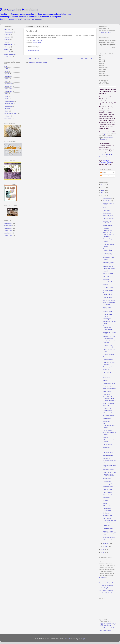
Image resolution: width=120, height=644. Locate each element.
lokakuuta (106, 201)
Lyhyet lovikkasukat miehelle (109, 342)
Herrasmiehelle (107, 357)
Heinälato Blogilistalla (106, 593)
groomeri (107, 134)
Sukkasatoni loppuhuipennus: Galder (109, 426)
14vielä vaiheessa (9, 54)
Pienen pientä (107, 481)
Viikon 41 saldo (107, 489)
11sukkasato (8, 231)
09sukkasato (8, 226)
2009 (103, 550)
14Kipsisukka (8, 84)
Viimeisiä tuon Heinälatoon (107, 409)
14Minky (6, 94)
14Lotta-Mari (8, 89)
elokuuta (106, 546)
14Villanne (7, 116)
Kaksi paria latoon (108, 219)
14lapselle (7, 40)
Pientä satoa (107, 378)
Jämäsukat (106, 513)
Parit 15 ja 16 (107, 276)
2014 (103, 185)
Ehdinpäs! (106, 380)
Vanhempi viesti (88, 58)
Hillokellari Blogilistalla (106, 590)
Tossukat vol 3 (107, 458)
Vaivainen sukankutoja (107, 229)
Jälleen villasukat (108, 495)
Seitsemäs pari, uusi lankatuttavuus (109, 337)
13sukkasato (8, 236)
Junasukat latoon (108, 523)
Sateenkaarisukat (108, 455)
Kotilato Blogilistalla (105, 588)
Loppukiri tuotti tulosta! (107, 222)
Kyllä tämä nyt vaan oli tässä (109, 363)
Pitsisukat (106, 406)
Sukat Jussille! (107, 413)
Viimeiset (106, 285)
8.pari (104, 450)
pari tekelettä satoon (109, 537)
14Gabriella (7, 76)
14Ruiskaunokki (9, 101)
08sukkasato (8, 223)
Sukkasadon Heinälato (19, 10)
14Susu (6, 111)
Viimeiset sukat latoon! (107, 315)
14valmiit (6, 49)
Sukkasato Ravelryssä (106, 585)
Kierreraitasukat (108, 360)
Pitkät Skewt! (107, 391)
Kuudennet (106, 447)
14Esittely (7, 30)
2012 (103, 190)
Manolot (105, 437)
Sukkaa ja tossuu (108, 506)
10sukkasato (37, 43)
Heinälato (102, 155)
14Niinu (6, 96)
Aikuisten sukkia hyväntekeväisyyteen (109, 533)
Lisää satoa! (106, 421)
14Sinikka (7, 109)
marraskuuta (107, 198)
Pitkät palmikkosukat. (109, 389)
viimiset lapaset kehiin (107, 308)
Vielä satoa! (106, 394)
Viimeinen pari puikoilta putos (108, 254)
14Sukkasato (8, 32)
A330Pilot (67, 639)
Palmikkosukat (107, 540)
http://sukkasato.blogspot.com (30, 19)
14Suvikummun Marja (10, 114)
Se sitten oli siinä (108, 290)
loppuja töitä (106, 370)
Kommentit (105, 176)
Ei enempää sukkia (109, 300)
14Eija (6, 71)
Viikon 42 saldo (107, 386)
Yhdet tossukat (107, 492)
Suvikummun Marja (105, 33)
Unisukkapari (107, 478)
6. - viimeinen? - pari (109, 282)
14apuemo (7, 37)
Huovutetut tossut (108, 416)
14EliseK (6, 74)
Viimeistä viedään (108, 354)
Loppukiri (106, 271)
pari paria (106, 500)
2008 (103, 552)
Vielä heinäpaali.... (108, 487)
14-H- (5, 66)
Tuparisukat (106, 498)
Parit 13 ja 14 (107, 372)
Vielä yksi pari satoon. (110, 383)
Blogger (83, 639)
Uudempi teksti (32, 58)
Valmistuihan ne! (108, 226)
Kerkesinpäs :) (107, 239)
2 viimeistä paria (108, 287)
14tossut (6, 47)
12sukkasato (8, 233)
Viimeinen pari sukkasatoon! (108, 250)
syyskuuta (106, 543)
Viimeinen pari (107, 367)
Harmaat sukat (107, 516)
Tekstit (103, 172)
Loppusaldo (106, 279)
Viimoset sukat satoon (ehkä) (108, 346)
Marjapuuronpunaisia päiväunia (109, 466)
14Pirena (6, 99)
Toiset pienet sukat (109, 403)
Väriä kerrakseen (108, 528)
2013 (103, 187)
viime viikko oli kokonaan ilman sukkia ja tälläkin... (109, 399)
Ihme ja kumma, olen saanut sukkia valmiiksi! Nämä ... (109, 474)
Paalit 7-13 (106, 208)
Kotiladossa (103, 578)
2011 (103, 193)
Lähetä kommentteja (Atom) (38, 63)
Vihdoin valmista (108, 274)
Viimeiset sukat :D (108, 312)
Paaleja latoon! (107, 430)
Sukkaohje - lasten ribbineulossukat (109, 263)
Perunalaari (103, 157)
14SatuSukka (8, 106)
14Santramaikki (9, 104)
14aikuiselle (7, 35)
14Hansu (6, 79)
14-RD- (6, 69)
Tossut (105, 503)
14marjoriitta (8, 119)
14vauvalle (7, 52)
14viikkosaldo (8, 57)
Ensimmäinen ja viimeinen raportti (109, 267)
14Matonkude (8, 91)
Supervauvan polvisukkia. (107, 509)
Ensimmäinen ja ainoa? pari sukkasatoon (108, 328)
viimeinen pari (107, 213)
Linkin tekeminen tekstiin (107, 628)
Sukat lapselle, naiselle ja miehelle (109, 519)
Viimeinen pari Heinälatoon (107, 294)
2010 (103, 196)
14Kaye (6, 81)
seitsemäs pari (107, 484)
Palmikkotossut (107, 444)
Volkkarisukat (107, 418)
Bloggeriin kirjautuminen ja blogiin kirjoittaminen (107, 625)
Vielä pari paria (107, 297)
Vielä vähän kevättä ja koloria (109, 304)
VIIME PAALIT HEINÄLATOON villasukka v (108, 234)
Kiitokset (105, 242)
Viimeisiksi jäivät (108, 216)
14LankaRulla (8, 86)
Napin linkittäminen (105, 630)
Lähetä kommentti (34, 50)
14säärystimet (8, 44)
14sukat (6, 42)
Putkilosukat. (107, 210)
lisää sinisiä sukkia (108, 470)
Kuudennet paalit (108, 453)
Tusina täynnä (107, 319)
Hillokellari (110, 155)
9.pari (104, 375)
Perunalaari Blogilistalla (106, 583)
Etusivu (60, 58)
